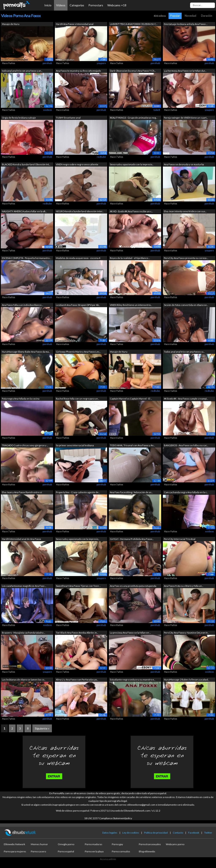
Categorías (77, 5)
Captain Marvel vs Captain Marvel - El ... (131, 399)
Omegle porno (66, 844)
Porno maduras (94, 844)
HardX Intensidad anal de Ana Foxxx (22, 539)
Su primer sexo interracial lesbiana (75, 445)
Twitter (208, 833)
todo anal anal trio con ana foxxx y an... (22, 71)
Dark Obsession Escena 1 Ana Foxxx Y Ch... (133, 71)
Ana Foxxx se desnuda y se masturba (184, 164)
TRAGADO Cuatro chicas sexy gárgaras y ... (25, 445)
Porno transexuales (150, 844)
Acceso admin (108, 859)
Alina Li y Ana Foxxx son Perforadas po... (77, 680)
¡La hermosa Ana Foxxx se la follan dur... (185, 71)
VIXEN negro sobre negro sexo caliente (77, 164)
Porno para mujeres (15, 851)
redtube (101, 157)
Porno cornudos (121, 851)
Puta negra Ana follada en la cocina (21, 399)
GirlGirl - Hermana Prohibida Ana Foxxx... (132, 539)
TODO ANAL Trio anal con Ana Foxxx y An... (132, 445)
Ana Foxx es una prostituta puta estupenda (133, 586)
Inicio (48, 5)
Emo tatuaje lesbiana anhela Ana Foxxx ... (186, 24)
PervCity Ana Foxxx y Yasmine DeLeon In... (186, 633)
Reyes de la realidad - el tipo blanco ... (130, 258)
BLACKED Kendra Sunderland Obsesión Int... (26, 164)
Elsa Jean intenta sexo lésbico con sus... (185, 211)
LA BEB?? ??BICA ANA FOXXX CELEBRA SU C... (134, 24)
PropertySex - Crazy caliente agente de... (78, 492)
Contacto (178, 833)
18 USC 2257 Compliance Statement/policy (108, 818)
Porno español (66, 851)
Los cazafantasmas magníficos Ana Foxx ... (24, 586)
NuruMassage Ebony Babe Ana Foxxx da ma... (26, 352)
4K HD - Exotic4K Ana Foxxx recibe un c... (131, 211)
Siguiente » (42, 728)
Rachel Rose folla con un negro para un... (78, 399)
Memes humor (39, 844)
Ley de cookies (131, 833)
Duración (207, 16)
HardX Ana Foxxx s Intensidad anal (75, 24)
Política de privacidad (156, 833)
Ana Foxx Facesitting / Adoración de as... (131, 492)
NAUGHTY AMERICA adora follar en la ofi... (24, 211)
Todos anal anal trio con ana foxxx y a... (184, 352)
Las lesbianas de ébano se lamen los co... (24, 680)
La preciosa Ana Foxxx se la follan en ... (130, 633)
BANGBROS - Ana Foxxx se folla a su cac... (186, 445)
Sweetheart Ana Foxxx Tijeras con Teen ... (78, 586)
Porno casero (38, 851)
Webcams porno (175, 844)
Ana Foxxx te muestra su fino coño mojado (78, 71)
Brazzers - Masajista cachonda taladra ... (24, 633)
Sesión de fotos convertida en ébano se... (186, 305)
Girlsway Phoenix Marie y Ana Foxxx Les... (78, 352)
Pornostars (96, 5)
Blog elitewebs (147, 851)
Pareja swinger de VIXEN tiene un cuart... (186, 118)
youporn (101, 63)
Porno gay (117, 844)
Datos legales (110, 833)
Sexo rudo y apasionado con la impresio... (132, 164)
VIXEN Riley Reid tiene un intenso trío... (131, 305)
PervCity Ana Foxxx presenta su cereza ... (186, 258)
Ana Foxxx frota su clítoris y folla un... (184, 586)
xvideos (48, 110)
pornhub (47, 63)
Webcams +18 (117, 5)
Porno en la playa (94, 851)
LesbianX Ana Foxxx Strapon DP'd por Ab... (78, 305)
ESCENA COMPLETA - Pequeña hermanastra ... (27, 258)
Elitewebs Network (14, 844)
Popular (175, 16)
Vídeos (61, 5)
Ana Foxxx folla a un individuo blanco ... (22, 305)
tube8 (157, 110)
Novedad (190, 16)
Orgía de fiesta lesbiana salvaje (19, 118)
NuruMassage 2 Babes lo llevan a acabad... (187, 680)
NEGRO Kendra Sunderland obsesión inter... (80, 211)
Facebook (194, 833)
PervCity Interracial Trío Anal (180, 539)
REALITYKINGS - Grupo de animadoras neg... (134, 118)
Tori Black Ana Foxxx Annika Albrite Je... (77, 633)
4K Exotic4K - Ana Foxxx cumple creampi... (186, 399)
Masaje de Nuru (11, 24)
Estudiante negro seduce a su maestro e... (133, 680)
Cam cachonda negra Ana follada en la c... (186, 492)
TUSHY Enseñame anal (68, 118)
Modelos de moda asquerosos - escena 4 (78, 258)
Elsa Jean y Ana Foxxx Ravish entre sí (22, 492)
